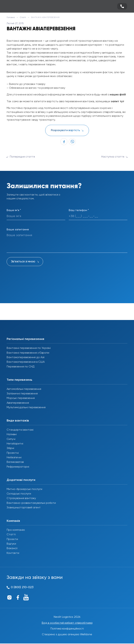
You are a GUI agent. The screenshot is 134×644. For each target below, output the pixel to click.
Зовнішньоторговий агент (24, 508)
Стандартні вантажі (20, 430)
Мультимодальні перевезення (26, 408)
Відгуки (11, 544)
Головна (11, 18)
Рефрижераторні (18, 467)
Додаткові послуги (21, 480)
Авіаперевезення (18, 403)
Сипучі (11, 439)
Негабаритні (15, 444)
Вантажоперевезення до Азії (25, 357)
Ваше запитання (18, 230)
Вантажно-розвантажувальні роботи (31, 503)
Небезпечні (14, 458)
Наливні (12, 434)
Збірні (10, 448)
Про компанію (16, 530)
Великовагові (15, 462)
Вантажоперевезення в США (26, 362)
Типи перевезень (19, 380)
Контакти (13, 553)
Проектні (13, 453)
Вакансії (12, 548)
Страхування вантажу (21, 498)
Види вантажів (18, 421)
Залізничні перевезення (22, 394)
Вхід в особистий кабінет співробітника (67, 623)
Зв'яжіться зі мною (23, 262)
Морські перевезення (21, 398)
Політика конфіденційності (67, 629)
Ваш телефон (79, 210)
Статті (23, 18)
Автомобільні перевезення (24, 389)
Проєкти (12, 539)
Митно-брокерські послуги (24, 489)
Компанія (13, 521)
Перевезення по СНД (21, 367)
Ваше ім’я (14, 210)
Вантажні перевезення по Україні (29, 348)
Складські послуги (19, 494)
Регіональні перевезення (25, 339)
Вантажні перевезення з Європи (28, 353)
